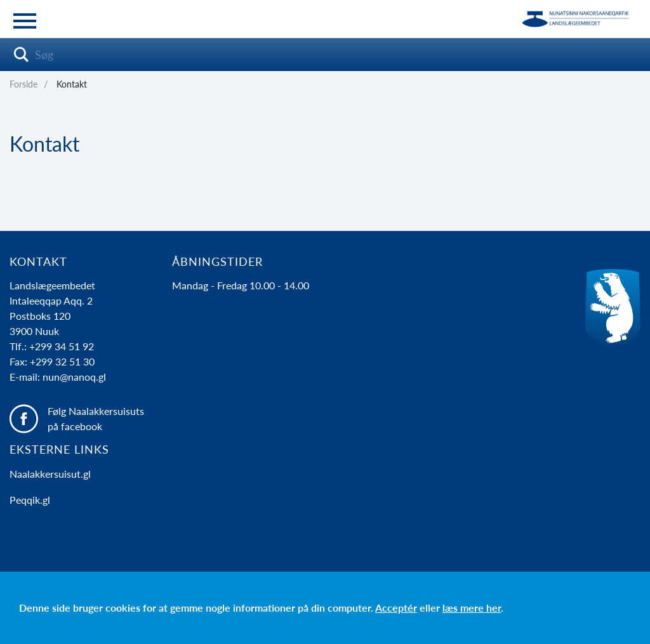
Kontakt (72, 84)
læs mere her (472, 608)
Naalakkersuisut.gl (50, 474)
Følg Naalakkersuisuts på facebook (96, 418)
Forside (23, 84)
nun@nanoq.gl (74, 377)
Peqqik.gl (30, 500)
